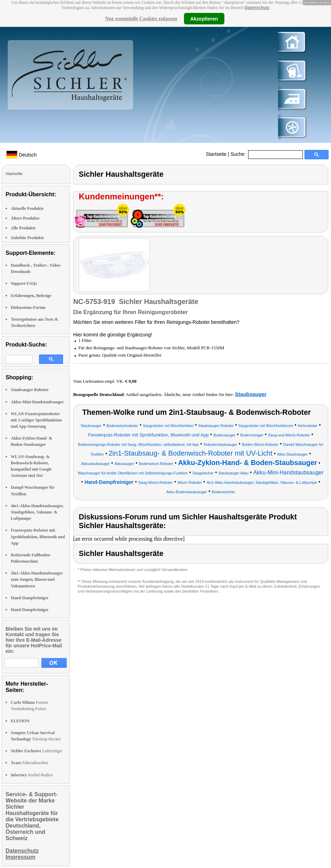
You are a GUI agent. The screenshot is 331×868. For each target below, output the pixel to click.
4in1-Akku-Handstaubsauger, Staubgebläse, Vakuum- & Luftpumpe (37, 512)
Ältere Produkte (25, 218)
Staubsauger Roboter (30, 390)
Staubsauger (251, 394)
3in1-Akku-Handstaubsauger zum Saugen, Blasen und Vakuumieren (37, 579)
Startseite (216, 154)
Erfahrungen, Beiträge (31, 296)
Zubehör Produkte (27, 238)
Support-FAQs (24, 283)
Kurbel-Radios (32, 775)
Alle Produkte (23, 228)
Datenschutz (257, 8)
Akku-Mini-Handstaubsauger (37, 402)
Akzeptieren (204, 18)
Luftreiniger (37, 751)
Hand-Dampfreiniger (30, 598)
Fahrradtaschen (29, 763)
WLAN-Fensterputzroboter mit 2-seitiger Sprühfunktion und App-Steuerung (36, 420)
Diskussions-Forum (28, 307)
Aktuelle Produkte (27, 208)
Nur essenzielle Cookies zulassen (141, 18)
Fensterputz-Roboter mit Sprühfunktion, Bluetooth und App (38, 536)
